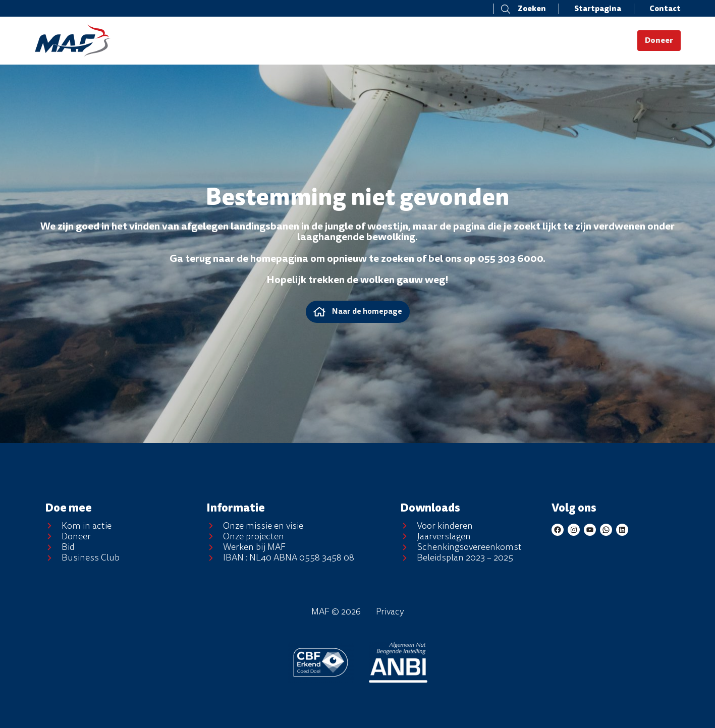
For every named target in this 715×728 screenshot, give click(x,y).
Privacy (390, 611)
